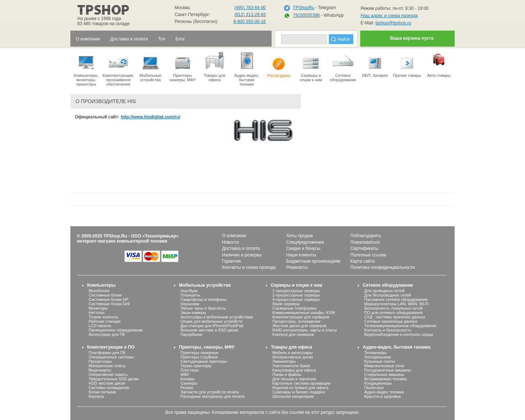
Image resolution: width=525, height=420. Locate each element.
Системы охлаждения (109, 388)
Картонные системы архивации (302, 383)
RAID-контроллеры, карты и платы (305, 330)
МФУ (185, 374)
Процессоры (100, 361)
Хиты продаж (300, 236)
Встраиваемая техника (386, 379)
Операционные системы (111, 357)
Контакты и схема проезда (249, 267)
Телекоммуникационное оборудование (400, 326)
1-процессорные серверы (296, 291)
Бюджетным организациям (313, 261)
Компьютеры (101, 285)
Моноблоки (99, 291)
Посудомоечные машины (388, 370)
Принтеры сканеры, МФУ (182, 66)
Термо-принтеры (196, 366)
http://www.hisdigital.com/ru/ (151, 117)
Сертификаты (364, 248)
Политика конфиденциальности (383, 267)
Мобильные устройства (150, 66)
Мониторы (98, 308)
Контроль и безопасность (388, 330)
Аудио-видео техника (384, 392)
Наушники (190, 304)
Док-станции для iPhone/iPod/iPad (212, 326)
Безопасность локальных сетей (393, 308)
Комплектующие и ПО (111, 347)
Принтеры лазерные (199, 353)
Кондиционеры (378, 383)
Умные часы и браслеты (203, 308)
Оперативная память (108, 374)
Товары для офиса (215, 66)
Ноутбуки (189, 291)
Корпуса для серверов (293, 334)
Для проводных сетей (384, 291)
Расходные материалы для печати (213, 396)
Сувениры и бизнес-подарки (299, 392)
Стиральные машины (384, 374)
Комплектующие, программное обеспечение (118, 68)
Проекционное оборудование (116, 330)
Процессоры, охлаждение (296, 321)
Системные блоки (105, 295)
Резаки (187, 388)
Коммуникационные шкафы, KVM (304, 313)
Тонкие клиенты (103, 317)
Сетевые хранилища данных (391, 321)
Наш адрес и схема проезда (389, 16)
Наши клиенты (301, 255)
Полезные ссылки (368, 255)
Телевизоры (375, 353)
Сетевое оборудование (343, 66)
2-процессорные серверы (296, 295)
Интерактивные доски (293, 357)
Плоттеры (190, 370)
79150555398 (306, 15)
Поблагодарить (366, 236)
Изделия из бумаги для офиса (300, 388)
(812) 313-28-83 (250, 15)
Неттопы (97, 313)
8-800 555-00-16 (250, 21)
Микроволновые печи (384, 366)
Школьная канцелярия (293, 396)
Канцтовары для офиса (294, 370)
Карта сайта (363, 261)
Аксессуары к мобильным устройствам (217, 317)
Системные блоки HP (108, 299)
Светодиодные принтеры (204, 361)
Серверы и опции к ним (297, 285)
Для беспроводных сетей (388, 295)
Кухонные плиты (380, 361)
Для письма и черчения (294, 379)
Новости (230, 242)
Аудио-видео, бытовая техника (397, 347)
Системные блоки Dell (109, 304)
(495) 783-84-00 (250, 8)
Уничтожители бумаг (291, 366)
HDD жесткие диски (107, 383)
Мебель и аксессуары (293, 353)
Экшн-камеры (193, 313)
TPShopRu (304, 8)
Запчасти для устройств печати (210, 392)
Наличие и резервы (242, 255)
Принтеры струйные (199, 357)
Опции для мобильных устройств (211, 321)
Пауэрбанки (191, 334)
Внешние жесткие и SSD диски (209, 330)
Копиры (188, 379)
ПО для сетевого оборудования (394, 313)
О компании (234, 236)
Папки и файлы (287, 374)
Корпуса (96, 396)
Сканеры (189, 383)
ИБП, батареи (375, 64)
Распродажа (279, 64)
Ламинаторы (284, 361)
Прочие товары (407, 64)
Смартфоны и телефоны (203, 299)
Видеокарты (100, 370)
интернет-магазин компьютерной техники (122, 241)
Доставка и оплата (241, 248)
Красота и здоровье (383, 396)
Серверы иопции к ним (311, 66)
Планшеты (190, 295)
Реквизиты (297, 267)
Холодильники (378, 357)
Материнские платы (107, 366)
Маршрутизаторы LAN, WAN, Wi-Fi (396, 304)
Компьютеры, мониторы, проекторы (86, 68)
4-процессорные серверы (296, 299)
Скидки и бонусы (303, 248)
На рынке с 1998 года (99, 19)
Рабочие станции (105, 321)
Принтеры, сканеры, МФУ (207, 347)
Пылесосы (374, 388)
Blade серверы (286, 304)
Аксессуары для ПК (107, 334)
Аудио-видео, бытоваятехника (247, 68)
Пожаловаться (365, 242)
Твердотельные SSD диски (114, 379)
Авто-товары (439, 64)
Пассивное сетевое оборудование (396, 299)
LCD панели (100, 326)
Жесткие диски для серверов (299, 326)
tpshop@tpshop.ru (393, 23)
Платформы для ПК (107, 353)
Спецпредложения (305, 242)
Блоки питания (102, 392)
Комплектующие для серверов (301, 317)
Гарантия (231, 261)
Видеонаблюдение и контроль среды (399, 334)
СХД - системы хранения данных (395, 317)
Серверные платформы (294, 308)
